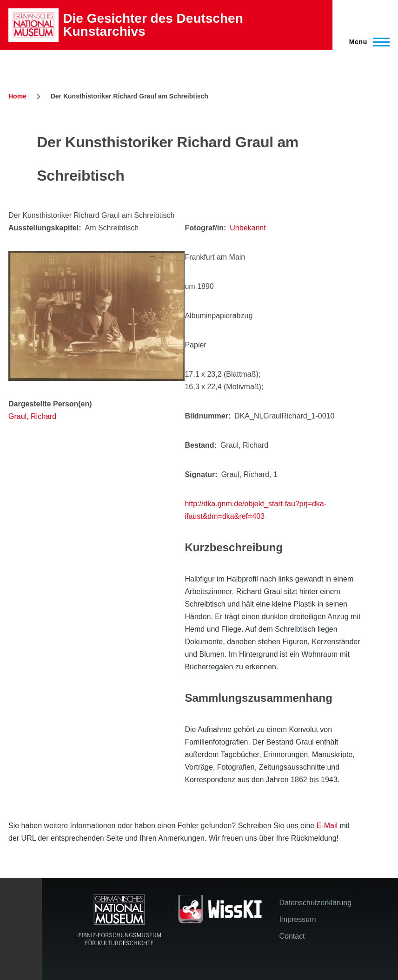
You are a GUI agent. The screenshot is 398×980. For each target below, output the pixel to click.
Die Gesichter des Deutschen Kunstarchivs (153, 25)
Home (17, 96)
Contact (292, 936)
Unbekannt (248, 228)
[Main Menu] (367, 42)
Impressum (297, 919)
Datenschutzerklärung (315, 903)
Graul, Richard (32, 416)
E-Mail (327, 826)
